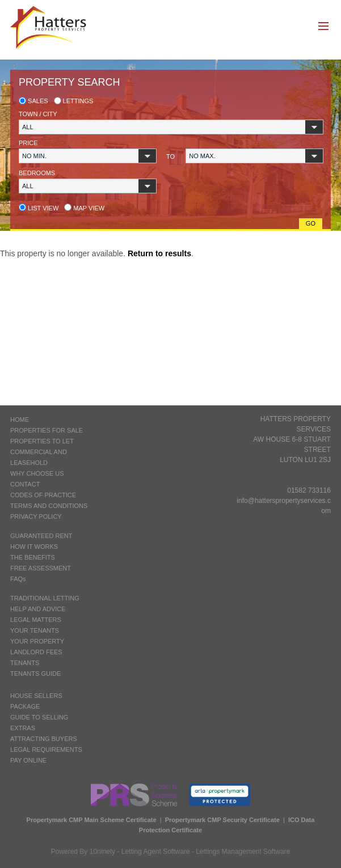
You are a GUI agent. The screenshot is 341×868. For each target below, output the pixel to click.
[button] (171, 127)
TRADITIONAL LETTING (45, 598)
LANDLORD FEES (36, 652)
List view (39, 208)
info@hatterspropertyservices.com (284, 506)
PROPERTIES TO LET (42, 441)
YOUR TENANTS (35, 630)
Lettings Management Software (243, 852)
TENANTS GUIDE (35, 674)
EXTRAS (23, 728)
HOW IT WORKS (34, 547)
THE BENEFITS (33, 557)
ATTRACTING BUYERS (44, 739)
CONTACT (25, 484)
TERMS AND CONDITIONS (49, 506)
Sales (33, 101)
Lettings (74, 101)
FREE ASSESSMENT (41, 568)
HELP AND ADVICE (38, 609)
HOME (20, 420)
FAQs (18, 579)
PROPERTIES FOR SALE (47, 430)
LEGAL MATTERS (36, 620)
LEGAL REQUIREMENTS (46, 750)
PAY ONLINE (28, 760)
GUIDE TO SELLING (39, 717)
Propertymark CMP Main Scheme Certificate (92, 820)
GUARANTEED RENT (41, 536)
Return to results (159, 253)
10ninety (102, 852)
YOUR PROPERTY (37, 641)
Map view (84, 208)
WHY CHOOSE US (37, 473)
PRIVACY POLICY (36, 516)
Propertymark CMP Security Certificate (222, 820)
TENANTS (25, 663)
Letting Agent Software (156, 852)
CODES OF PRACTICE (43, 495)
